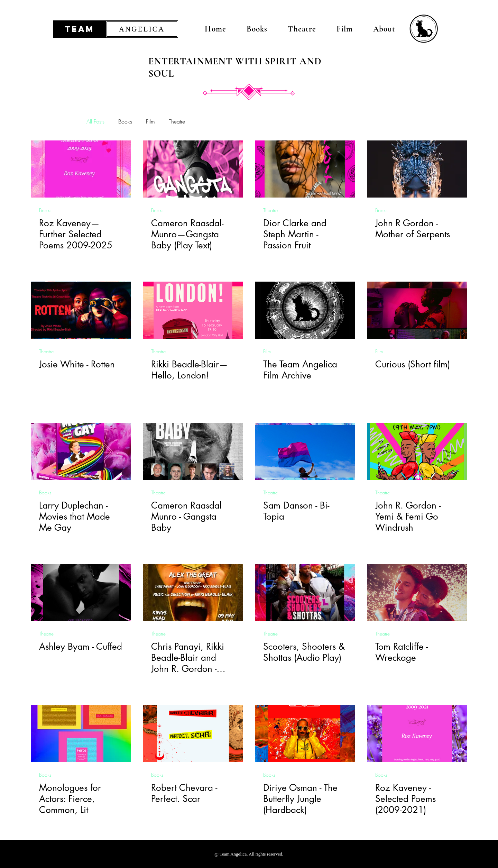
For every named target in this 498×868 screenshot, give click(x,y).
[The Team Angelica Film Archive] (305, 310)
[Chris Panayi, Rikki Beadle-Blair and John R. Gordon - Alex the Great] (193, 592)
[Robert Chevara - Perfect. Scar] (193, 734)
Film (150, 121)
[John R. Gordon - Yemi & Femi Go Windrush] (417, 451)
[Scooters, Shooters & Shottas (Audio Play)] (305, 592)
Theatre (177, 121)
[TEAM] (80, 29)
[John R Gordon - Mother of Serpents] (417, 169)
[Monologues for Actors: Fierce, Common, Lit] (81, 734)
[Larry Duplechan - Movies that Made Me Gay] (81, 451)
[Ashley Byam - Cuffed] (81, 592)
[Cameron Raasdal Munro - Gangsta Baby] (193, 451)
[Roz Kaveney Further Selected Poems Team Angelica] (81, 169)
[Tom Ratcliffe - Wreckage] (417, 592)
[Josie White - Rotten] (81, 310)
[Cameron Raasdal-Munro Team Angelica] (193, 169)
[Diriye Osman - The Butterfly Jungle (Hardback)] (305, 734)
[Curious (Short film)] (417, 310)
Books (125, 121)
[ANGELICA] (142, 29)
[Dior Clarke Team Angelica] (305, 169)
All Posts (95, 121)
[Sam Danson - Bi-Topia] (305, 451)
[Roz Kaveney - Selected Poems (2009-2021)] (417, 734)
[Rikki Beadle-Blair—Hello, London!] (193, 310)
